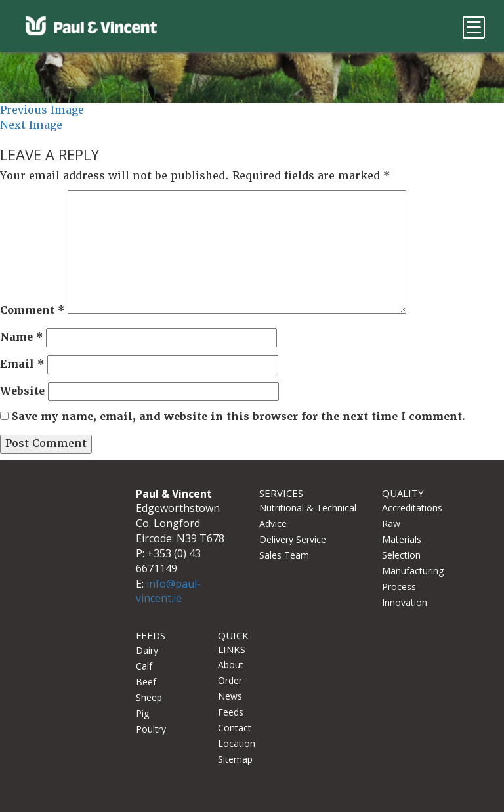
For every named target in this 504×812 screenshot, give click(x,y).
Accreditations (412, 508)
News (230, 696)
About (231, 665)
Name (21, 337)
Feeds (231, 712)
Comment (32, 310)
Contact (235, 728)
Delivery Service (293, 539)
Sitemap (235, 759)
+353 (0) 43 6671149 (168, 561)
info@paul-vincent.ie (168, 591)
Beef (146, 682)
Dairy (147, 650)
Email (22, 364)
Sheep (149, 697)
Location (237, 743)
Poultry (151, 729)
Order (230, 680)
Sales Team (284, 555)
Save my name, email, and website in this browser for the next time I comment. (239, 417)
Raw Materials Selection (402, 539)
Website (22, 391)
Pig (142, 713)
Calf (144, 666)
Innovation (405, 602)
